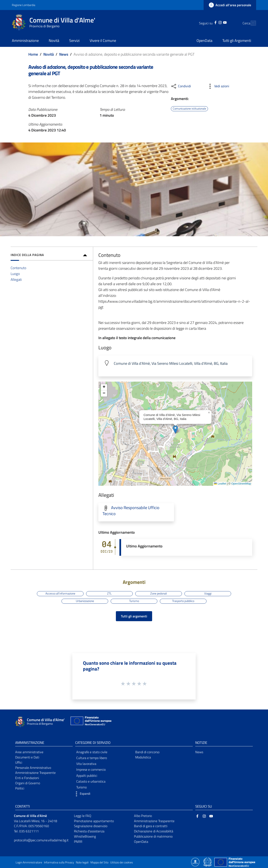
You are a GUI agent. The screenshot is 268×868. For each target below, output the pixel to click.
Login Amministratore (29, 862)
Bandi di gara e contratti (151, 826)
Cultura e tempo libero (92, 758)
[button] (175, 429)
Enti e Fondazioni (27, 778)
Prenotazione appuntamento (94, 821)
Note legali (82, 862)
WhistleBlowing (85, 836)
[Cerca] (251, 23)
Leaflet (220, 484)
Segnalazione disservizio (91, 826)
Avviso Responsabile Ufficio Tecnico (131, 511)
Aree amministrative (29, 752)
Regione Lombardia (24, 5)
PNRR (78, 842)
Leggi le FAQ (83, 816)
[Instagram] (213, 22)
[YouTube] (217, 22)
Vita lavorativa (86, 764)
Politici (20, 788)
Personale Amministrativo (33, 768)
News (64, 54)
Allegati (16, 279)
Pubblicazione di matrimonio (153, 836)
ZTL (109, 593)
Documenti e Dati (27, 757)
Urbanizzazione (85, 601)
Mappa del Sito (99, 862)
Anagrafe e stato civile (92, 752)
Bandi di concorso (147, 752)
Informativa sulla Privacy (59, 862)
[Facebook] (208, 22)
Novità (49, 54)
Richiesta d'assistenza (89, 831)
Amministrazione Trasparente (35, 773)
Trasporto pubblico (183, 601)
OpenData (141, 842)
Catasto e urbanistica (91, 781)
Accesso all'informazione (60, 593)
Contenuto (18, 268)
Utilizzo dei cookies (122, 862)
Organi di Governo (28, 783)
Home (33, 54)
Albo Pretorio (143, 816)
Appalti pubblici (87, 776)
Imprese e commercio (91, 769)
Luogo (15, 274)
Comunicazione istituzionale (189, 109)
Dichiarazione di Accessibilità (154, 831)
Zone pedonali (159, 593)
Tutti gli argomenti (134, 616)
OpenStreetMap (241, 484)
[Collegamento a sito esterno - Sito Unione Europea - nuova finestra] (90, 722)
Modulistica (143, 757)
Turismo (134, 601)
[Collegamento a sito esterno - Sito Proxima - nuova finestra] (195, 862)
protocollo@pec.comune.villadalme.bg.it (41, 840)
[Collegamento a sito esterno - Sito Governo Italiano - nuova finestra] (208, 862)
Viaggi (208, 593)
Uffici (19, 762)
